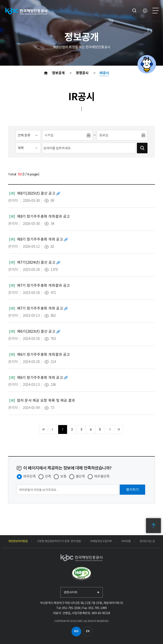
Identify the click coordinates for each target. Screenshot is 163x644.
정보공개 (59, 73)
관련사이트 (71, 592)
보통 (63, 476)
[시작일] (64, 135)
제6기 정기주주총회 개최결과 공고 (44, 355)
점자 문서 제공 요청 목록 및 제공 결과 (46, 400)
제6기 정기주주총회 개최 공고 (40, 378)
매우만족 (30, 476)
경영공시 (83, 73)
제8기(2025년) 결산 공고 (36, 193)
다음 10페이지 (110, 429)
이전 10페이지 (52, 429)
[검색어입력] (89, 148)
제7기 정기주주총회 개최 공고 (40, 308)
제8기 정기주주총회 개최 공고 (40, 239)
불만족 (80, 476)
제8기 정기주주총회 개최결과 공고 (44, 216)
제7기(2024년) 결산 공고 (36, 262)
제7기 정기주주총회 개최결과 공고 (44, 285)
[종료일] (119, 135)
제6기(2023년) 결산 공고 (36, 331)
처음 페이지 (44, 429)
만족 (48, 476)
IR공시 (104, 73)
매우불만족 (102, 476)
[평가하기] (132, 490)
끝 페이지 (119, 429)
